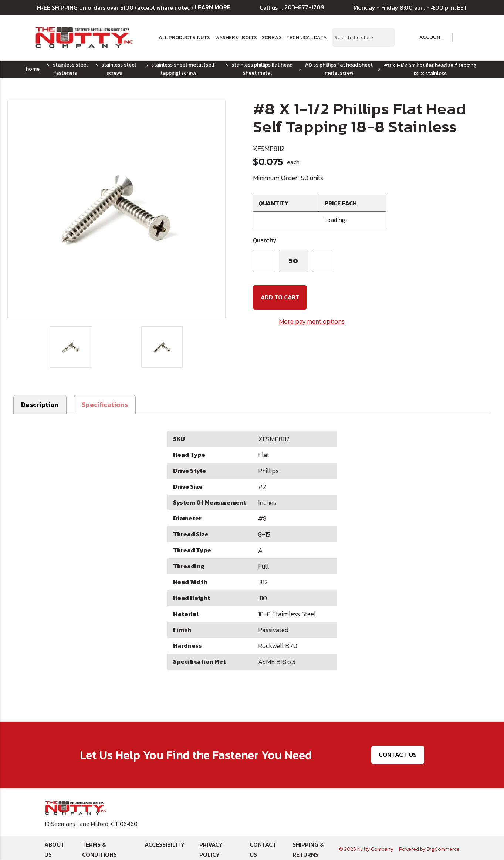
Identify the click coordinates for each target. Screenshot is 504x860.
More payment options (312, 321)
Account (426, 37)
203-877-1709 (304, 7)
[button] (105, 402)
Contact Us (398, 753)
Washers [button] (226, 37)
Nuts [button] (204, 37)
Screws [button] (271, 37)
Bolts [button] (249, 37)
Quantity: (265, 240)
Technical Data (305, 37)
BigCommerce (443, 847)
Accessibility (165, 842)
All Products (175, 37)
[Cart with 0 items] (465, 38)
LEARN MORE (212, 7)
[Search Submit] (385, 37)
